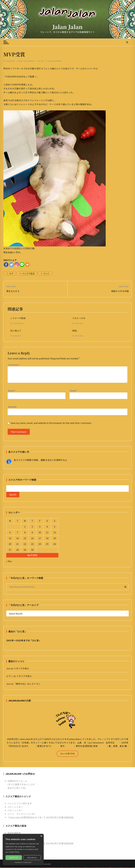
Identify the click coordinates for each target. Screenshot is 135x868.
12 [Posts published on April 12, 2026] (55, 533)
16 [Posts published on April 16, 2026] (32, 539)
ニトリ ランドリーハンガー (22, 814)
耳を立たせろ (13, 291)
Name (12, 391)
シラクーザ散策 (18, 318)
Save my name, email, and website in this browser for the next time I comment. (51, 423)
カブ (11, 273)
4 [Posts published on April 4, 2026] (47, 527)
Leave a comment (55, 61)
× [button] (41, 836)
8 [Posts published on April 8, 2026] (25, 533)
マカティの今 (79, 318)
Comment (14, 365)
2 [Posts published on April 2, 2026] (32, 527)
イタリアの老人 (22, 669)
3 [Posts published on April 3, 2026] (40, 527)
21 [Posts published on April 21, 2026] (17, 544)
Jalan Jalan (67, 27)
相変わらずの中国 (120, 291)
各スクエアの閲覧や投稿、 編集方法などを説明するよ (40, 460)
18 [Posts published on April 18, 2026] (47, 539)
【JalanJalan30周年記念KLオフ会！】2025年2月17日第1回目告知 (40, 818)
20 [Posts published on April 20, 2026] (10, 544)
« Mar (9, 561)
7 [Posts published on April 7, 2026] (18, 533)
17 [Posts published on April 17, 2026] (40, 539)
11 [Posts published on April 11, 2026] (47, 533)
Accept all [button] (14, 858)
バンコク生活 (28, 273)
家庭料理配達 (14, 833)
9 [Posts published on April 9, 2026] (32, 533)
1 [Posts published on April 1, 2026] (25, 527)
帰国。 (76, 331)
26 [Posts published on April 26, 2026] (55, 544)
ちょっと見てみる (67, 754)
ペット (46, 273)
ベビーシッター (15, 807)
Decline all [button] (32, 858)
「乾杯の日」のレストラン (27, 684)
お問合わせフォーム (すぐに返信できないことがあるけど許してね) (21, 785)
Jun (42, 61)
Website (12, 407)
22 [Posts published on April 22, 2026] (25, 544)
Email (74, 391)
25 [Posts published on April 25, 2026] (47, 544)
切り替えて (16, 331)
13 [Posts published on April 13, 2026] (10, 539)
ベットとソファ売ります (20, 804)
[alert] (23, 850)
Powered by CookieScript (23, 862)
